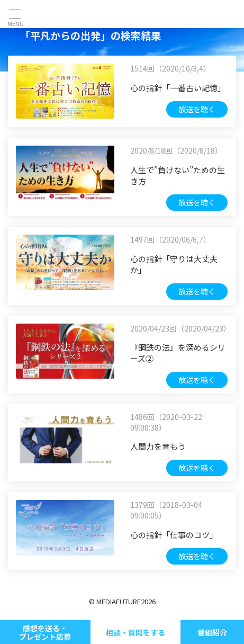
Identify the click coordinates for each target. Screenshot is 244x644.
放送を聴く (197, 109)
